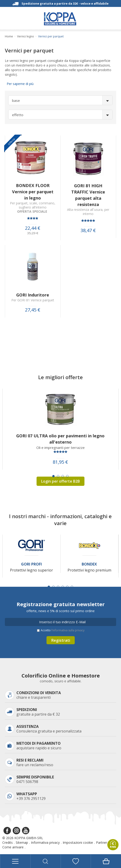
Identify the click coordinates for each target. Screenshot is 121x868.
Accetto (63, 630)
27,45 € (33, 310)
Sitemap (22, 842)
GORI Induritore (33, 295)
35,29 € (33, 233)
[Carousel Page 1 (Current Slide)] (53, 476)
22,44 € (33, 228)
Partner (102, 842)
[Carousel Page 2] (58, 476)
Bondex (89, 564)
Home (9, 36)
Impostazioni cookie (78, 842)
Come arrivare (13, 847)
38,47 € (88, 230)
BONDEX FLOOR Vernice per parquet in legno (33, 192)
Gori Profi (31, 564)
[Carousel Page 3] (63, 476)
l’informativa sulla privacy (68, 630)
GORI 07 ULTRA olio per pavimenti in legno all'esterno (60, 439)
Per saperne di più (19, 84)
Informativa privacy (45, 842)
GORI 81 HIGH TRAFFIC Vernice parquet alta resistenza (88, 195)
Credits (8, 842)
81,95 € (60, 462)
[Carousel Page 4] (67, 476)
